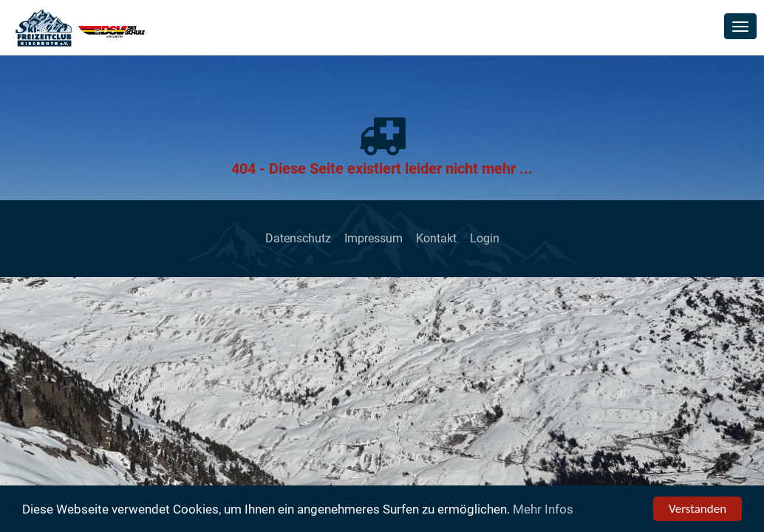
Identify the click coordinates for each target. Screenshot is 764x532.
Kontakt (436, 238)
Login (485, 238)
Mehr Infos (543, 510)
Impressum (374, 238)
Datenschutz (298, 238)
